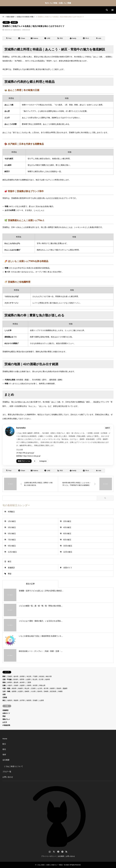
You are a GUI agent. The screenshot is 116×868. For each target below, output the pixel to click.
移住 (4, 749)
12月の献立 (68, 552)
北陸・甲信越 (7, 679)
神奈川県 (49, 676)
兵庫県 (29, 685)
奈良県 (35, 685)
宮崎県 (46, 691)
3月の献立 (12, 527)
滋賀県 (22, 685)
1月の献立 (12, 521)
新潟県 (16, 679)
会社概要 (6, 760)
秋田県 (29, 700)
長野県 (22, 679)
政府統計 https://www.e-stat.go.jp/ (28, 456)
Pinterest (62, 852)
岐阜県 (22, 682)
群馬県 (22, 676)
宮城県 (35, 700)
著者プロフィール (24, 461)
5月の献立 (12, 534)
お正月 (5, 722)
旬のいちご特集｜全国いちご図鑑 (58, 3)
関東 (6, 22)
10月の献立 (68, 546)
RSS (66, 852)
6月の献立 (67, 534)
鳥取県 (14, 688)
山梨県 (28, 679)
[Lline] (47, 38)
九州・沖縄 (6, 691)
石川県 (41, 679)
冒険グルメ (6, 719)
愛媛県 (65, 688)
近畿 (4, 685)
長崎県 (27, 691)
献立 (10, 561)
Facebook (58, 852)
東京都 (42, 676)
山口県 (40, 688)
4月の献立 (67, 527)
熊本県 (40, 691)
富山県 (35, 679)
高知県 (59, 688)
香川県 (46, 688)
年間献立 (11, 512)
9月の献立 (12, 546)
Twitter (54, 852)
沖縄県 (60, 691)
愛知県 (16, 682)
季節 (10, 574)
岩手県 (22, 700)
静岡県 (10, 682)
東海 (4, 682)
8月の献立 (67, 540)
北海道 (5, 697)
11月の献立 (12, 552)
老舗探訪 (11, 568)
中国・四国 (6, 688)
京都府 (16, 685)
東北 (4, 700)
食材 (4, 755)
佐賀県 (20, 691)
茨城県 (14, 22)
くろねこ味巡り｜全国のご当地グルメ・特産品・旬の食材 (53, 865)
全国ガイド (68, 568)
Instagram (43, 461)
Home (5, 739)
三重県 (29, 682)
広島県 (33, 688)
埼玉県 (29, 676)
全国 (4, 694)
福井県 (48, 679)
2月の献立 (67, 521)
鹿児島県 (53, 691)
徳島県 (52, 688)
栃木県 (16, 676)
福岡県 (14, 691)
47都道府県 (6, 725)
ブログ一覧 (7, 772)
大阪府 (10, 685)
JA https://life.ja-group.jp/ (25, 453)
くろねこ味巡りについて (13, 766)
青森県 (16, 700)
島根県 (20, 688)
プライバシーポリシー (49, 856)
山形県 (42, 700)
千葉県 (35, 676)
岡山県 (27, 688)
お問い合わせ (8, 777)
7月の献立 (12, 540)
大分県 (33, 691)
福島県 (10, 700)
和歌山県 (42, 685)
